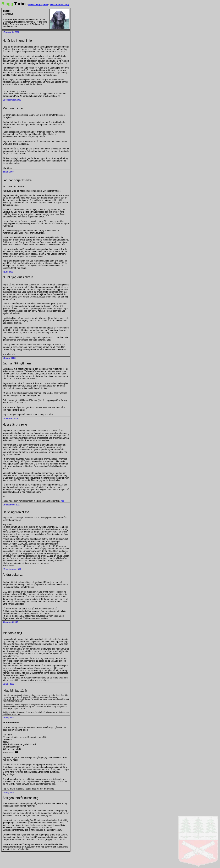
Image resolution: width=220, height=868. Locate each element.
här (62, 501)
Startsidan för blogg (60, 4)
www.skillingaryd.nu (38, 4)
